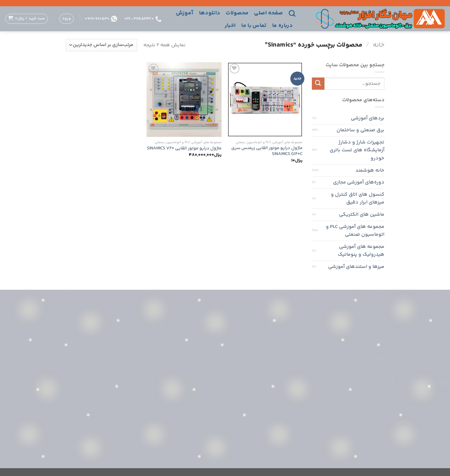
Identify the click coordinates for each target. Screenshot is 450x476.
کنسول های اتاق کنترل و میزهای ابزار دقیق (358, 199)
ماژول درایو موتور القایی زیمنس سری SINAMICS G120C (267, 151)
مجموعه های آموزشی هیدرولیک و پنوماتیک (361, 251)
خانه (379, 45)
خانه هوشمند (370, 170)
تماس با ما (254, 26)
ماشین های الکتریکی (362, 215)
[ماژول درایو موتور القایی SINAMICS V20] (184, 100)
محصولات (237, 13)
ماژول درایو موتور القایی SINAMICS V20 (184, 149)
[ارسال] (318, 84)
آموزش (185, 13)
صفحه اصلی (268, 13)
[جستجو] (292, 13)
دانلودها (210, 13)
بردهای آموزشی (368, 118)
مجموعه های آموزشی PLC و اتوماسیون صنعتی (355, 231)
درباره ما (282, 26)
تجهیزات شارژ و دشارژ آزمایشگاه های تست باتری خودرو (357, 150)
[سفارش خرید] (101, 45)
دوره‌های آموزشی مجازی (359, 182)
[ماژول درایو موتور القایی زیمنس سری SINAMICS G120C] (265, 100)
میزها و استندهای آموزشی (356, 267)
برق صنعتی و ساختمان (360, 130)
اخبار (230, 26)
